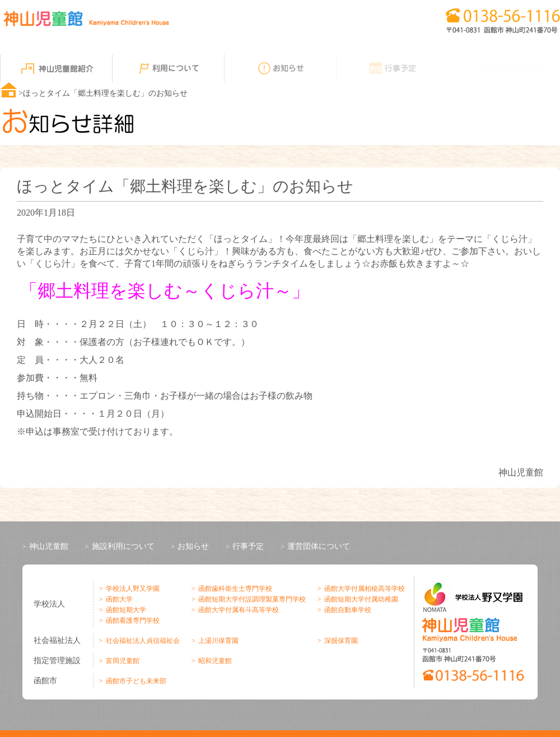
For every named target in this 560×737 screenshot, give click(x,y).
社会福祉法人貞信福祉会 (142, 641)
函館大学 (118, 599)
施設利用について (123, 546)
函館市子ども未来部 (135, 681)
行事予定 (392, 68)
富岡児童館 (122, 661)
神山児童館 (49, 546)
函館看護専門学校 (132, 621)
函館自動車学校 (347, 610)
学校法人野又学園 (132, 589)
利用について (168, 68)
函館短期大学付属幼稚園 (360, 599)
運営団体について (319, 546)
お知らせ (280, 68)
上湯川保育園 (217, 641)
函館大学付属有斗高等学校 (237, 610)
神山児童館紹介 (56, 68)
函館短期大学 (125, 610)
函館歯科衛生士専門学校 (234, 589)
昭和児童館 (214, 661)
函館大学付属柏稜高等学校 (363, 589)
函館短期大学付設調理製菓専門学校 (251, 599)
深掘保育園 (340, 641)
